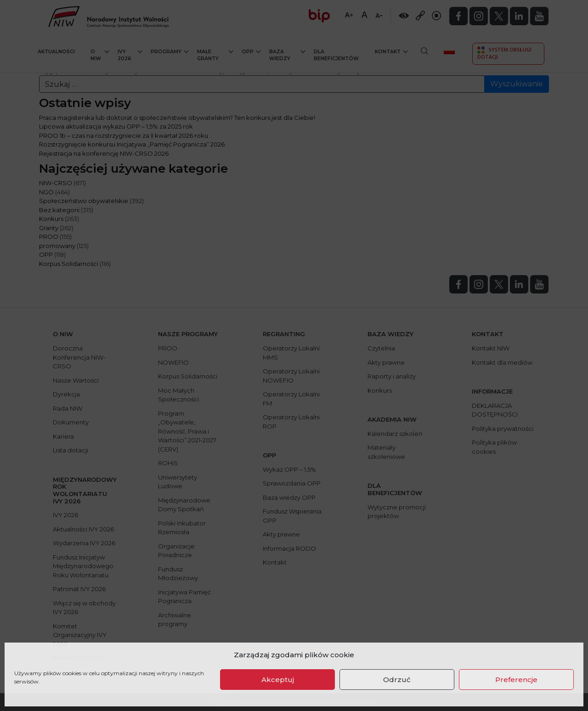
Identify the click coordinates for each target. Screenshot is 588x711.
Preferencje (516, 680)
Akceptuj (278, 680)
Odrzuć (397, 680)
